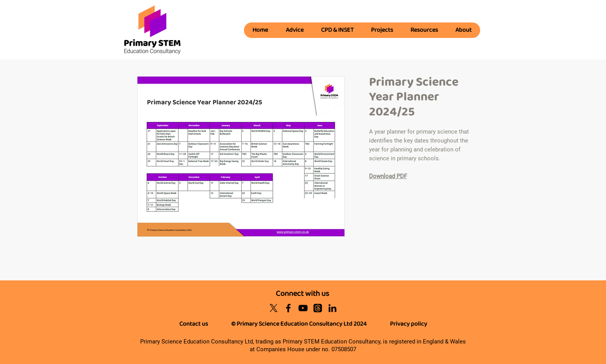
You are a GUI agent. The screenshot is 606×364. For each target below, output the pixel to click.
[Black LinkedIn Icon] (332, 308)
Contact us (194, 324)
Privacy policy (409, 324)
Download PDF (388, 176)
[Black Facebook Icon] (288, 308)
